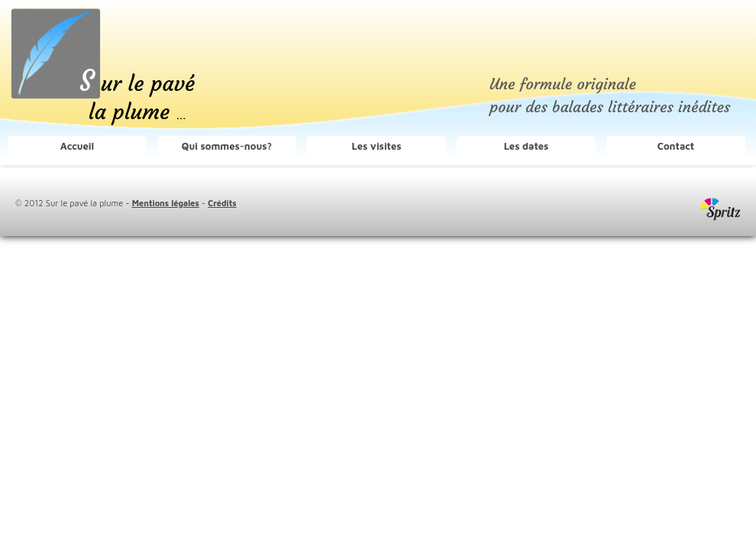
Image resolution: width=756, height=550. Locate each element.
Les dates (527, 146)
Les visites (376, 146)
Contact (676, 146)
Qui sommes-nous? (227, 146)
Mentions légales (166, 203)
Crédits (222, 203)
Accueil (77, 146)
